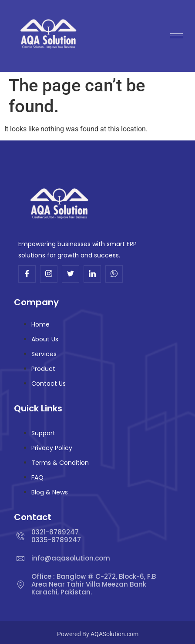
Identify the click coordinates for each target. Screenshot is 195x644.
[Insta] (49, 274)
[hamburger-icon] (177, 36)
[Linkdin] (92, 274)
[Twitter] (71, 274)
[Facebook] (27, 274)
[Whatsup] (114, 274)
